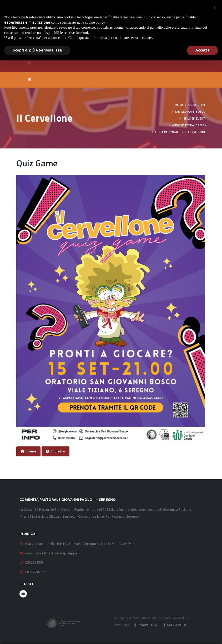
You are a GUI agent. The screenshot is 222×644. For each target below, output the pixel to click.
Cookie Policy (177, 625)
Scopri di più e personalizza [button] (37, 50)
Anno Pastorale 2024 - (189, 125)
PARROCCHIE (197, 105)
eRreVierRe (122, 625)
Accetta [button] (202, 50)
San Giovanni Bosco (190, 112)
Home (179, 105)
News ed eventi (194, 119)
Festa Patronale (168, 132)
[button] (215, 8)
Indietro (55, 451)
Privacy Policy (147, 625)
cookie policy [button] (95, 22)
